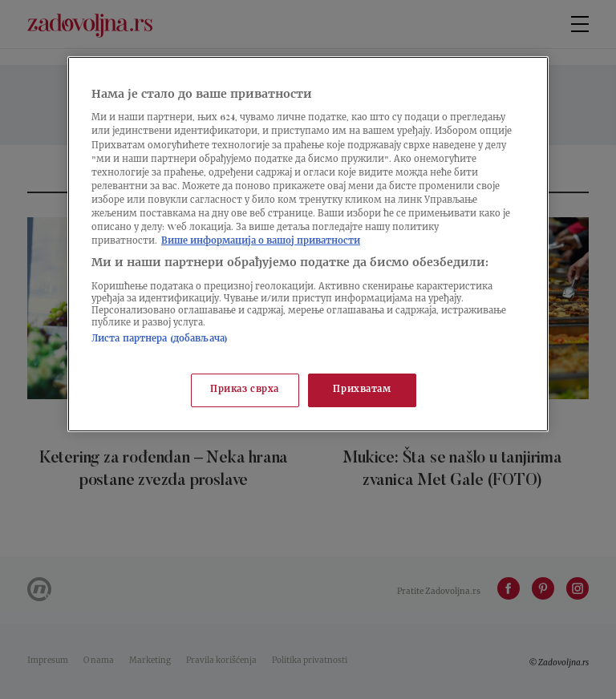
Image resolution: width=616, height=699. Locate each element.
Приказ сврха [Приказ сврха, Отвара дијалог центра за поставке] (245, 390)
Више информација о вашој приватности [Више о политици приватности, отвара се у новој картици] (261, 242)
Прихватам (362, 390)
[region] (308, 244)
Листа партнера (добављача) (160, 339)
